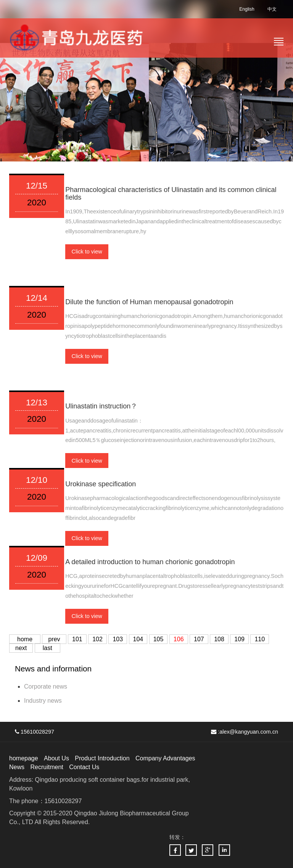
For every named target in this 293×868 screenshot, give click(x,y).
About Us (56, 758)
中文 (272, 9)
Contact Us (84, 767)
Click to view (87, 252)
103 (118, 639)
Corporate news (46, 686)
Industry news (43, 701)
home (25, 639)
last (47, 648)
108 (219, 639)
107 (199, 639)
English (247, 9)
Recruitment (47, 767)
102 (97, 639)
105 (159, 639)
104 (138, 639)
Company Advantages (165, 758)
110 (260, 639)
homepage (24, 758)
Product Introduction (102, 758)
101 (77, 639)
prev (54, 639)
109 (239, 639)
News (17, 767)
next (21, 648)
